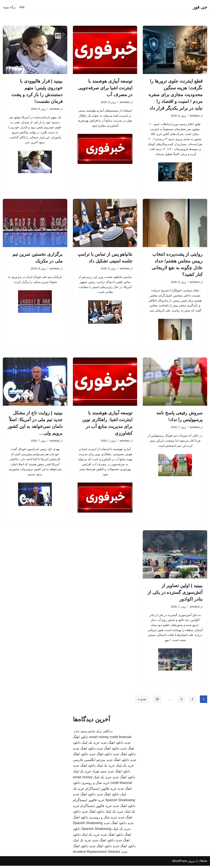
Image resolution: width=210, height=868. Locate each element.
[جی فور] (200, 7)
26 (157, 701)
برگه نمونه (9, 7)
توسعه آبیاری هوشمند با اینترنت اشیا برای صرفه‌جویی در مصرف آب (105, 88)
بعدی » (142, 701)
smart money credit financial (110, 739)
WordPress (180, 863)
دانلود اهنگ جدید (112, 745)
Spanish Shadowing (120, 802)
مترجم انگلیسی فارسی (89, 762)
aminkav (195, 116)
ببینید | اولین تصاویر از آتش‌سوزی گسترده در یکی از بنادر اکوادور (175, 594)
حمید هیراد (99, 774)
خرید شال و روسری (96, 785)
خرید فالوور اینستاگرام (101, 791)
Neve (204, 863)
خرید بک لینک (91, 745)
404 (22, 7)
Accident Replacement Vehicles (97, 854)
